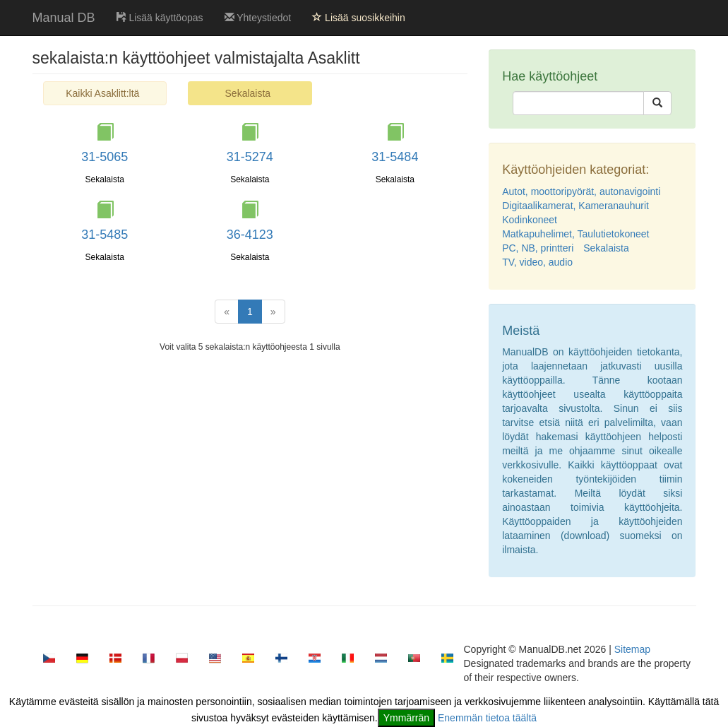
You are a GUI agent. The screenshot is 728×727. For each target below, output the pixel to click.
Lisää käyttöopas (160, 18)
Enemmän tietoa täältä (487, 718)
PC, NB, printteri (538, 248)
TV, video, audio (537, 262)
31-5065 (105, 157)
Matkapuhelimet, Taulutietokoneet (575, 234)
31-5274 (250, 157)
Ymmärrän (406, 718)
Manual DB (64, 18)
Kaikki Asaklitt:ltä (102, 93)
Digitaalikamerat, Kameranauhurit (575, 206)
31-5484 (395, 157)
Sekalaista (606, 248)
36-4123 (250, 235)
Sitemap (632, 649)
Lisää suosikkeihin (359, 18)
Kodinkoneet (530, 220)
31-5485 (105, 235)
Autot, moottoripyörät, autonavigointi (581, 191)
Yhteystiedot (258, 18)
